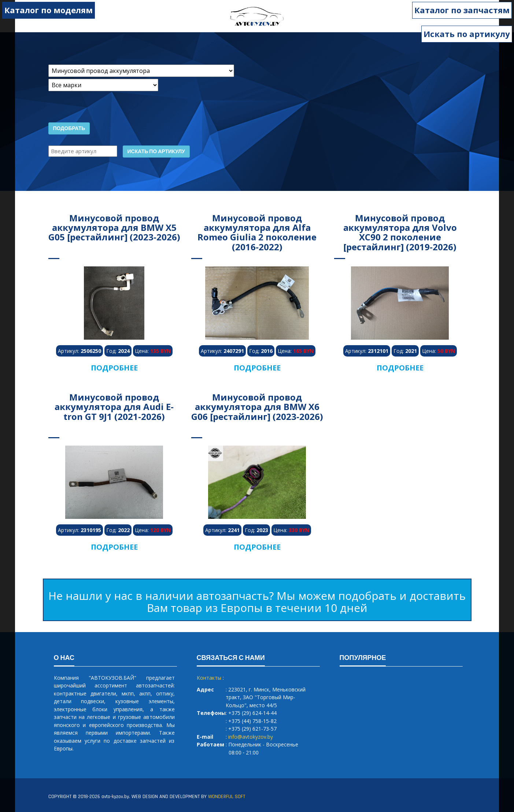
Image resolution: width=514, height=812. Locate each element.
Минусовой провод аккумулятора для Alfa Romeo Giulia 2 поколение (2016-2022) (257, 232)
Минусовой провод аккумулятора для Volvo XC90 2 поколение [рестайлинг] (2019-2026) (400, 232)
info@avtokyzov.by (251, 737)
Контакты (209, 678)
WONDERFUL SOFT (227, 797)
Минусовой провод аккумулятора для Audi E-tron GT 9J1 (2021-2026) (114, 407)
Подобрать (69, 129)
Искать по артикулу (467, 34)
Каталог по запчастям (462, 10)
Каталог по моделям (48, 10)
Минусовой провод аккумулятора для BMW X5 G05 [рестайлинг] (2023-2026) (114, 228)
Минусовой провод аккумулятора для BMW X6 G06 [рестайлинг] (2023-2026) (257, 407)
